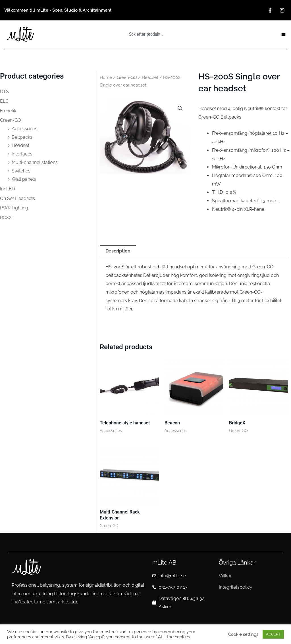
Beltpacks (22, 137)
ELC (4, 101)
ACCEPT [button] (273, 634)
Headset (20, 145)
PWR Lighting (14, 208)
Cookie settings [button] (243, 634)
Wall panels (24, 179)
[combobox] (158, 34)
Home (106, 77)
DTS (4, 91)
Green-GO (11, 120)
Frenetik (8, 111)
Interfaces (22, 154)
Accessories (24, 129)
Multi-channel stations (35, 162)
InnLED (7, 189)
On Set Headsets (17, 198)
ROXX (6, 217)
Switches (21, 171)
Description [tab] (118, 251)
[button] (284, 34)
